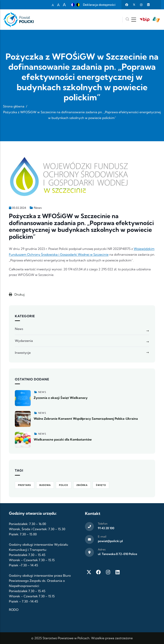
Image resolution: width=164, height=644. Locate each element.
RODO (14, 610)
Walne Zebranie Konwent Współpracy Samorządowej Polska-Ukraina (86, 419)
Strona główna (14, 106)
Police (64, 485)
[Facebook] (98, 572)
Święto (101, 485)
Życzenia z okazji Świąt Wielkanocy (61, 398)
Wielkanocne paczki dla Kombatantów (63, 439)
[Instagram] (108, 572)
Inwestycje (23, 353)
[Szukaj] (127, 20)
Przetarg (25, 485)
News (38, 208)
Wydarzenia (24, 341)
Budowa (45, 485)
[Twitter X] (89, 572)
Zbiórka (82, 485)
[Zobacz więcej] (23, 398)
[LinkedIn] (117, 572)
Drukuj (17, 294)
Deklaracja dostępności (99, 5)
